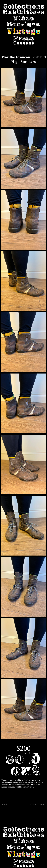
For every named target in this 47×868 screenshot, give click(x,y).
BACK (4, 804)
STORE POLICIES (38, 804)
